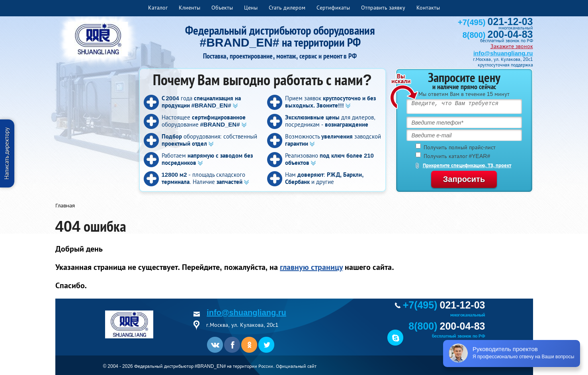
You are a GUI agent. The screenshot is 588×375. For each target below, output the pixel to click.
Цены (251, 8)
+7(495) (495, 22)
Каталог (158, 8)
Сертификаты (333, 8)
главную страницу (311, 267)
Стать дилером (287, 8)
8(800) (498, 35)
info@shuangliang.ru (503, 53)
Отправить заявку (383, 8)
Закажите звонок (512, 46)
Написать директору (7, 153)
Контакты (428, 8)
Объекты (222, 8)
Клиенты (189, 8)
